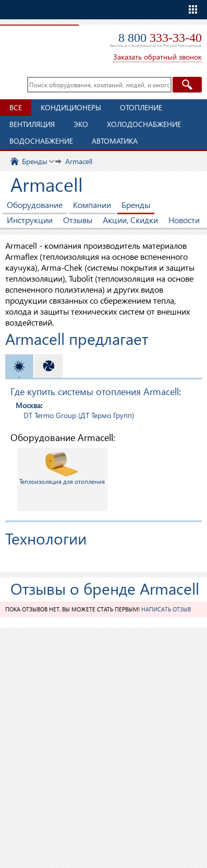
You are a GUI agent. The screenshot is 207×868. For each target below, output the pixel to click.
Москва (28, 405)
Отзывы (78, 220)
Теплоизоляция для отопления (62, 467)
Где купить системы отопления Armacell (95, 391)
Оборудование (35, 205)
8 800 (160, 38)
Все (16, 107)
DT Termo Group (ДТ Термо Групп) (79, 415)
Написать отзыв (166, 609)
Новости (184, 220)
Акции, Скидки (130, 220)
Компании (92, 205)
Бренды (136, 205)
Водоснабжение (41, 141)
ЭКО (81, 124)
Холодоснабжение (144, 124)
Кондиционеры (71, 107)
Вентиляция (32, 124)
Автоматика (115, 141)
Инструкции (30, 220)
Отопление (141, 107)
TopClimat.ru (38, 40)
